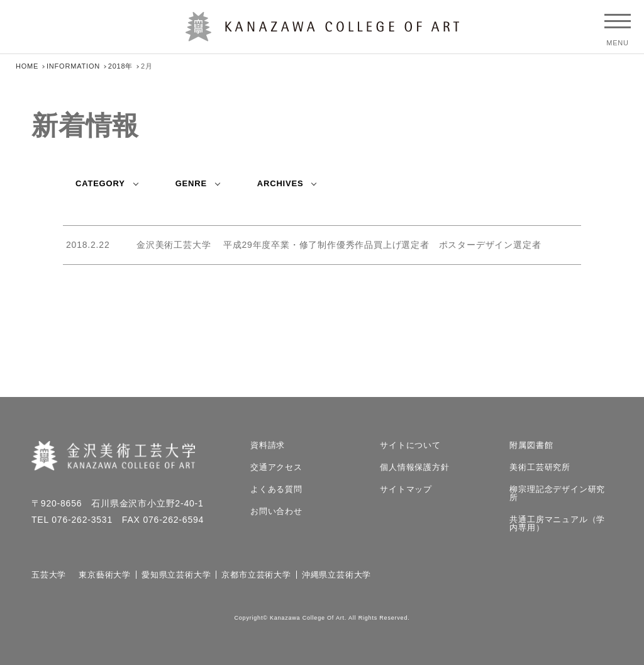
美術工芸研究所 (540, 467)
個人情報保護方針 (414, 467)
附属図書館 (531, 445)
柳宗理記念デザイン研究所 (557, 493)
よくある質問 (276, 489)
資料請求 (268, 445)
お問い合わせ (276, 511)
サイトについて (410, 445)
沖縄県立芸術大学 (336, 575)
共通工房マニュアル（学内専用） (557, 523)
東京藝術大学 (105, 575)
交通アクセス (276, 467)
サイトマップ (406, 489)
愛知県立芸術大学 (176, 575)
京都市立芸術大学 (256, 575)
